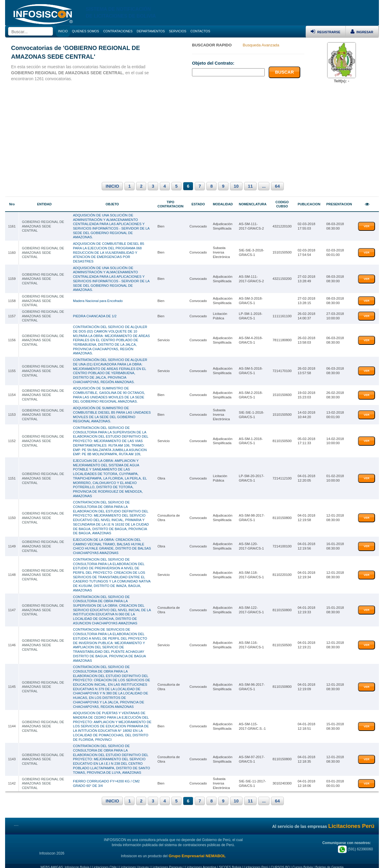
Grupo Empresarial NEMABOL (197, 850)
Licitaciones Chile (104, 861)
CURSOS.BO (280, 861)
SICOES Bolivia (230, 861)
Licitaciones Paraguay (167, 861)
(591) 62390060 (355, 843)
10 (236, 186)
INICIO (112, 186)
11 (250, 186)
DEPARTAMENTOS (151, 31)
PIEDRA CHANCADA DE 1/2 (95, 315)
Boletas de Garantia (330, 861)
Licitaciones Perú (256, 861)
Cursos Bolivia (303, 861)
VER (367, 226)
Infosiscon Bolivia (77, 861)
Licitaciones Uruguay (134, 861)
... (264, 186)
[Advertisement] (192, 132)
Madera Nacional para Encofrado (98, 300)
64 (277, 186)
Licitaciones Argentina (201, 861)
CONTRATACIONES (118, 31)
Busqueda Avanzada (261, 45)
